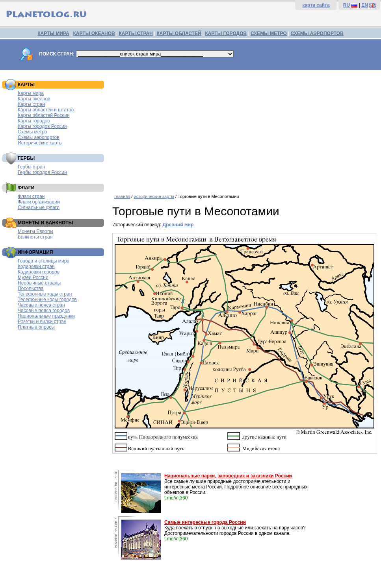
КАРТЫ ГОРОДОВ (226, 33)
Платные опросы (36, 327)
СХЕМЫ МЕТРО (269, 33)
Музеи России (33, 277)
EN (365, 5)
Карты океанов (34, 99)
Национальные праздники (46, 316)
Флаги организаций (39, 202)
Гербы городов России (42, 172)
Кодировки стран (36, 266)
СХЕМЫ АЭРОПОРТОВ (317, 33)
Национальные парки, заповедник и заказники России (228, 476)
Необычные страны (39, 283)
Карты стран (31, 104)
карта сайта (316, 5)
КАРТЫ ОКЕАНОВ (94, 33)
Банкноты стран (35, 237)
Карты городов (34, 121)
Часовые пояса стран (41, 305)
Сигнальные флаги (39, 207)
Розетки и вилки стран (42, 322)
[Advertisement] (245, 129)
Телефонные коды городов (47, 300)
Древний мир (178, 225)
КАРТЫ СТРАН (136, 33)
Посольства (31, 288)
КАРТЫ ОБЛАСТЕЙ (179, 33)
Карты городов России (42, 126)
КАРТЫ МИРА (53, 33)
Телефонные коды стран (45, 294)
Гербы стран (31, 167)
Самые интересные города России (205, 522)
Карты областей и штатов (46, 110)
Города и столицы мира (44, 261)
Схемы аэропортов (39, 137)
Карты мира (31, 93)
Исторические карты (40, 143)
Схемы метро (33, 132)
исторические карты (154, 196)
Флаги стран (31, 196)
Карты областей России (44, 115)
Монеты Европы (35, 231)
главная (122, 196)
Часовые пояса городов (44, 311)
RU (347, 5)
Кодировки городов (39, 272)
